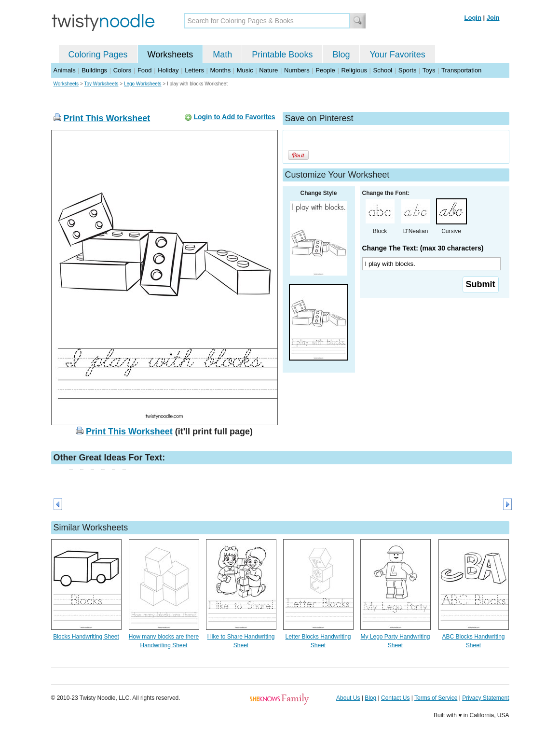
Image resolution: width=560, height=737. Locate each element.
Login (473, 18)
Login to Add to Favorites (234, 117)
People (325, 70)
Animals (65, 70)
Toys (429, 70)
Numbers (297, 70)
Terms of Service (436, 698)
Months (221, 70)
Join (493, 18)
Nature (268, 70)
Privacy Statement (485, 698)
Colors (123, 70)
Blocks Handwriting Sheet (86, 637)
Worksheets (171, 55)
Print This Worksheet (107, 118)
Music (245, 70)
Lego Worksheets (143, 84)
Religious (354, 70)
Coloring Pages (98, 55)
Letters (194, 70)
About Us (348, 698)
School (383, 70)
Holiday (168, 70)
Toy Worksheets (102, 84)
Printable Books (282, 55)
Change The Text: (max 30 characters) (423, 248)
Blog (341, 55)
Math (222, 55)
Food (145, 70)
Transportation (461, 70)
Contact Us (395, 698)
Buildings (94, 70)
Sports (408, 70)
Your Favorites (397, 55)
